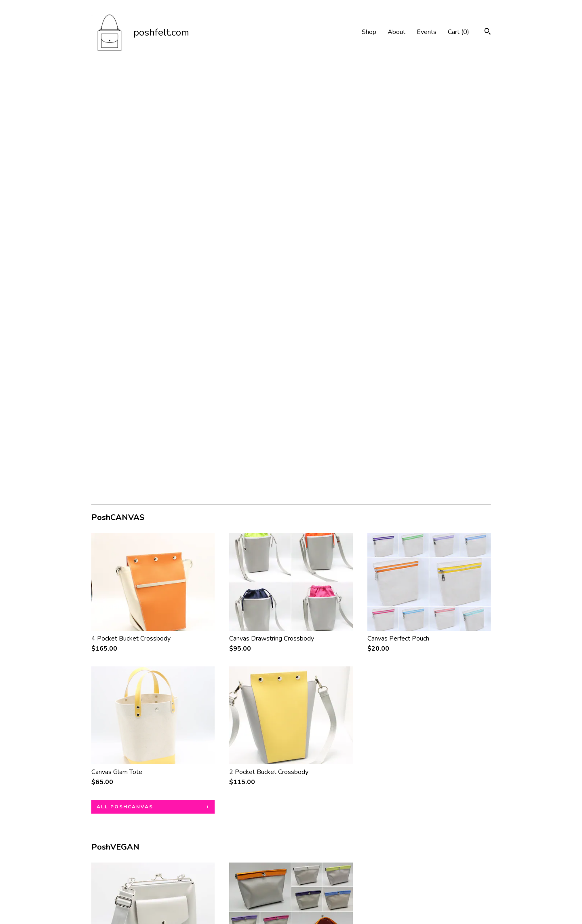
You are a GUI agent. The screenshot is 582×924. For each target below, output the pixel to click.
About (396, 32)
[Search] (488, 33)
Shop (369, 32)
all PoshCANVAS (125, 381)
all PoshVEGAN (123, 577)
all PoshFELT (119, 773)
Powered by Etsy (454, 882)
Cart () (459, 32)
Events (427, 32)
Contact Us (107, 893)
